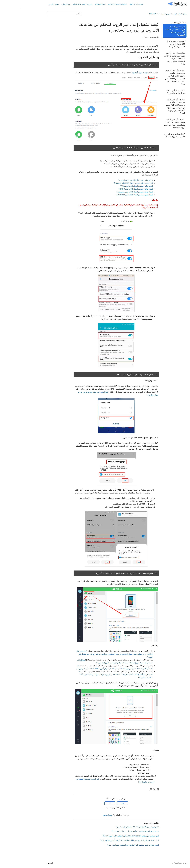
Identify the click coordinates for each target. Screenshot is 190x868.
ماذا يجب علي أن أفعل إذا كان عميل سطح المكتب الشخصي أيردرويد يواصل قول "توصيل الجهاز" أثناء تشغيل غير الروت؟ (95, 674)
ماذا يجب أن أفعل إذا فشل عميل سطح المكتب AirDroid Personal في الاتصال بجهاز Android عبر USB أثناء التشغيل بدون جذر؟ (154, 77)
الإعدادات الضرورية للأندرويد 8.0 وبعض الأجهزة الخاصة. (153, 135)
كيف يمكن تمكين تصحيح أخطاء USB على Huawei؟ (112, 183)
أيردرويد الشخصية (143, 14)
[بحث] (43, 14)
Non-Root (131, 14)
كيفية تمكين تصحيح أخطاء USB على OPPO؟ (115, 189)
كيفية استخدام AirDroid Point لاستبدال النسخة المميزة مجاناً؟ (114, 831)
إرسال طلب (45, 4)
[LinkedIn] (130, 789)
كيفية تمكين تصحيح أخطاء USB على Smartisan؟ (113, 195)
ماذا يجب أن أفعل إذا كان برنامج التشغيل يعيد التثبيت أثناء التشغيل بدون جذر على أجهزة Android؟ (154, 124)
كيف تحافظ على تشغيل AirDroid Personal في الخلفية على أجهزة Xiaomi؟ (109, 836)
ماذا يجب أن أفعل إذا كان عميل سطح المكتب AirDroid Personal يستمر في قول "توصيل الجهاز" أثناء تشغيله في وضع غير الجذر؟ (154, 106)
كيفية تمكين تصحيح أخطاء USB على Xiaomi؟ (114, 180)
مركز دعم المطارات (159, 14)
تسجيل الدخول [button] (32, 4)
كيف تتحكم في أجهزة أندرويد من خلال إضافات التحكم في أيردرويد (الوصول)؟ (109, 840)
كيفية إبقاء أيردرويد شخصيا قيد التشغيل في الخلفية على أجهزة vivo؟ (112, 845)
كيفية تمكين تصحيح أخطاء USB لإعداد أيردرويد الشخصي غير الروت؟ (154, 44)
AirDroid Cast (79, 4)
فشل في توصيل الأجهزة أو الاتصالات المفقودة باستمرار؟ (116, 827)
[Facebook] (137, 789)
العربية (28, 863)
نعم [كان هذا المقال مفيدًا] (101, 803)
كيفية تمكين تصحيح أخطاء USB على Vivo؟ (115, 186)
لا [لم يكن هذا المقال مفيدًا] (89, 803)
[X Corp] (133, 789)
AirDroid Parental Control (96, 4)
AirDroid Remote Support (61, 4)
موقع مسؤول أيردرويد (119, 72)
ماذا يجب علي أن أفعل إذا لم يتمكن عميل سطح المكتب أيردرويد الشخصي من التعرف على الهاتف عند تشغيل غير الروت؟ (93, 654)
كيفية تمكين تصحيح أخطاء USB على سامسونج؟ (113, 192)
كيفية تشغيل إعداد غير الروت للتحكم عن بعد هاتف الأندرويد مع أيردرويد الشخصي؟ (154, 31)
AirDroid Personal (115, 4)
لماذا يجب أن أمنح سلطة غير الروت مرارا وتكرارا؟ (155, 92)
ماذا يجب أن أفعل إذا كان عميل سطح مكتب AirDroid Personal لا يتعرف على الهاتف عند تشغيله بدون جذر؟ (154, 59)
